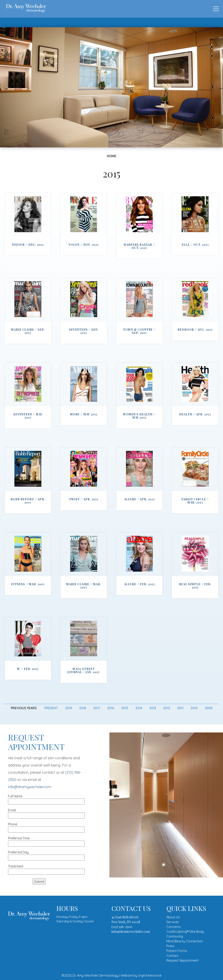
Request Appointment (182, 960)
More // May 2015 (84, 414)
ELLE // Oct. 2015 (195, 245)
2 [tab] (170, 865)
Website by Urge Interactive (141, 975)
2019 (69, 708)
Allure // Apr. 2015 (139, 499)
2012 (167, 708)
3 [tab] (176, 865)
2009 (209, 708)
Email (46, 813)
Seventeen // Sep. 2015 (84, 331)
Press (170, 946)
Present (51, 708)
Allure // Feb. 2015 (139, 584)
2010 (194, 708)
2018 (83, 708)
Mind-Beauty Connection (185, 941)
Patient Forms (177, 951)
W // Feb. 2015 (28, 669)
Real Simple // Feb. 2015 (195, 586)
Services (173, 922)
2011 (180, 708)
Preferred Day (46, 855)
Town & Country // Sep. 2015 (139, 331)
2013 (153, 708)
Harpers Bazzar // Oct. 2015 (139, 246)
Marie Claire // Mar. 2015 (84, 586)
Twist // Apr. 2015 (84, 499)
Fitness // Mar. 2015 (28, 584)
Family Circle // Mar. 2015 (195, 501)
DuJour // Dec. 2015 (28, 245)
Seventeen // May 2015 (28, 416)
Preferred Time (46, 841)
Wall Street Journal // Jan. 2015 (84, 670)
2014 (139, 708)
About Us (173, 917)
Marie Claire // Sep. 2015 (28, 331)
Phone (46, 827)
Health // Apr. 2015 (195, 414)
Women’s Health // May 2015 (139, 416)
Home (112, 156)
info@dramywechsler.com (30, 787)
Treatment (46, 869)
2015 (125, 708)
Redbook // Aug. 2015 (195, 330)
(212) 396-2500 (122, 927)
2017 (97, 708)
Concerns (173, 927)
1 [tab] (164, 865)
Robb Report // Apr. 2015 (28, 501)
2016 (111, 708)
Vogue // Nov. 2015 (84, 245)
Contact (172, 956)
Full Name (46, 799)
